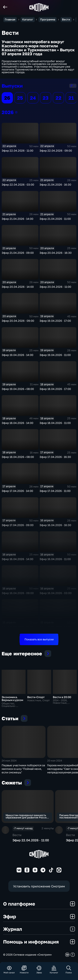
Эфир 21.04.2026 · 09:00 (18, 253)
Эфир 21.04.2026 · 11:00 (55, 219)
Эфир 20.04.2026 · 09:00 (18, 321)
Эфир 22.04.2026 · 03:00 (18, 185)
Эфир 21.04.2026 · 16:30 (55, 185)
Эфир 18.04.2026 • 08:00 (18, 457)
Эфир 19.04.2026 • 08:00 (18, 389)
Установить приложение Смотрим (39, 886)
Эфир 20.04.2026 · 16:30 (56, 253)
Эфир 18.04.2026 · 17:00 (55, 389)
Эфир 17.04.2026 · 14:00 (17, 491)
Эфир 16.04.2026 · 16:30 (55, 525)
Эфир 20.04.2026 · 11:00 (55, 287)
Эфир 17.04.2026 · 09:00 (18, 525)
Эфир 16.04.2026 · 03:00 (56, 593)
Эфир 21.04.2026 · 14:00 (17, 219)
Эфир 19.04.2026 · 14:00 (17, 355)
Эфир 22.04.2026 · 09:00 (56, 151)
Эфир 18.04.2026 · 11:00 (55, 423)
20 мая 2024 (55, 761)
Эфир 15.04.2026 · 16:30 (17, 627)
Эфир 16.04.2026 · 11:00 (55, 559)
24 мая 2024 (9, 761)
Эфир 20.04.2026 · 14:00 (18, 287)
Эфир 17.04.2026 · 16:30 (55, 457)
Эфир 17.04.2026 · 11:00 (55, 491)
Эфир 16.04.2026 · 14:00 (17, 559)
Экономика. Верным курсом (12, 699)
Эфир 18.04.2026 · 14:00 (17, 423)
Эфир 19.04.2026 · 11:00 (55, 355)
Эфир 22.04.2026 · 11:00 (17, 151)
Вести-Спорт (36, 697)
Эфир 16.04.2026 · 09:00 (18, 593)
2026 (16, 112)
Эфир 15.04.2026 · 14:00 (55, 627)
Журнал (39, 929)
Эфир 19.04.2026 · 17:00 (55, 321)
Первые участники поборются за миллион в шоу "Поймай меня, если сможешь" (23, 769)
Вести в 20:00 (62, 697)
